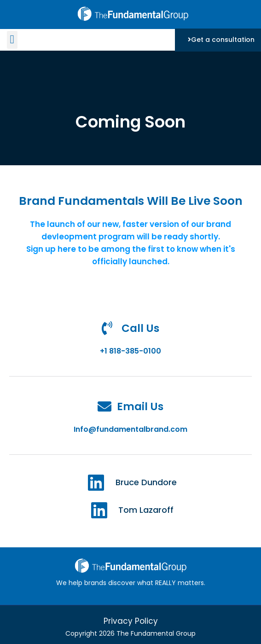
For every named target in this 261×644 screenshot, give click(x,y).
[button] (12, 40)
